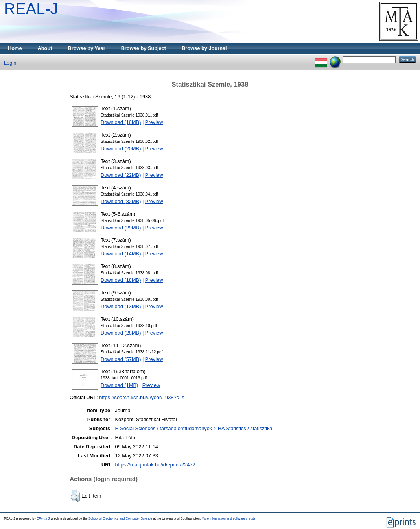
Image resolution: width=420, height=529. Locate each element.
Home (15, 48)
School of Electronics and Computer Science (120, 519)
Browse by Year (87, 48)
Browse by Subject (144, 48)
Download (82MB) (121, 201)
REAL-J (31, 9)
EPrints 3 (43, 519)
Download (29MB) (121, 228)
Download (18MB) (121, 122)
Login (10, 63)
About (45, 48)
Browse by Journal (204, 48)
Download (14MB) (121, 254)
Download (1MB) (119, 385)
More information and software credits (228, 519)
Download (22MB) (121, 175)
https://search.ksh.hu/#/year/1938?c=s (142, 397)
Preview (154, 122)
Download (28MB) (121, 333)
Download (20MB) (121, 149)
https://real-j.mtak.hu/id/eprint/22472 (155, 465)
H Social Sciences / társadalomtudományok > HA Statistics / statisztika (193, 428)
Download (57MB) (121, 359)
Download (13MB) (121, 306)
